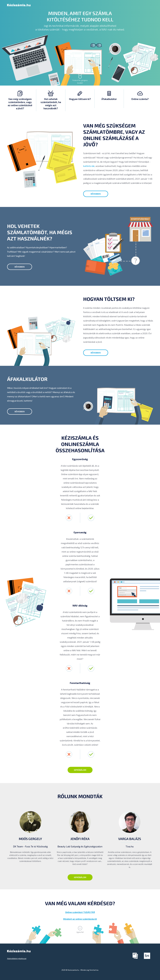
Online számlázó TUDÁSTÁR (80, 912)
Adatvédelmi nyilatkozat (17, 958)
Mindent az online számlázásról (80, 919)
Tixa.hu (130, 846)
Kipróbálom (80, 770)
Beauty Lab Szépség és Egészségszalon (80, 846)
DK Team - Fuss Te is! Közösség (30, 846)
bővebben (96, 194)
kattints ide (89, 166)
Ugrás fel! (80, 932)
